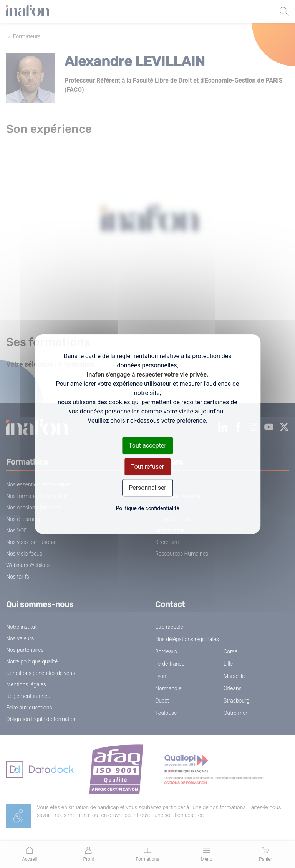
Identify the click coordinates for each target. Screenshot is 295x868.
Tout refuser (147, 467)
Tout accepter (147, 446)
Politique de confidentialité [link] (147, 508)
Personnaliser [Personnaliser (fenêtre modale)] (147, 488)
